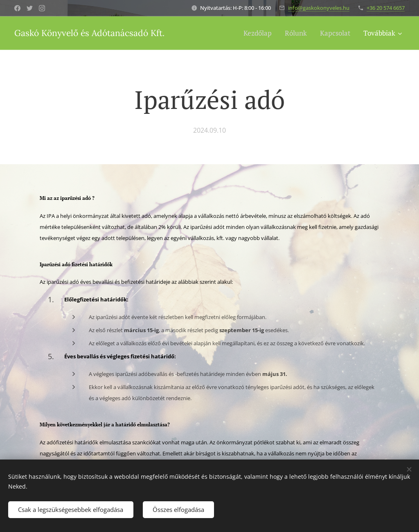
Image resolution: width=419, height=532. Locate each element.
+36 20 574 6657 (386, 8)
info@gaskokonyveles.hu (319, 8)
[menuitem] (260, 33)
